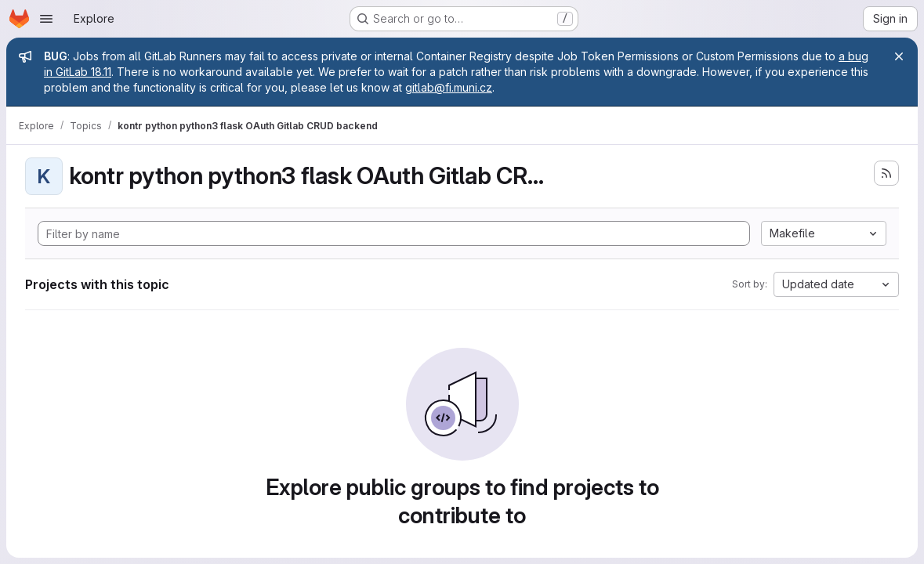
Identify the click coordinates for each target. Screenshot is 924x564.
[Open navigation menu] (46, 19)
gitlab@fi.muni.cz (449, 87)
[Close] (899, 56)
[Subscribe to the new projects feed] (886, 173)
